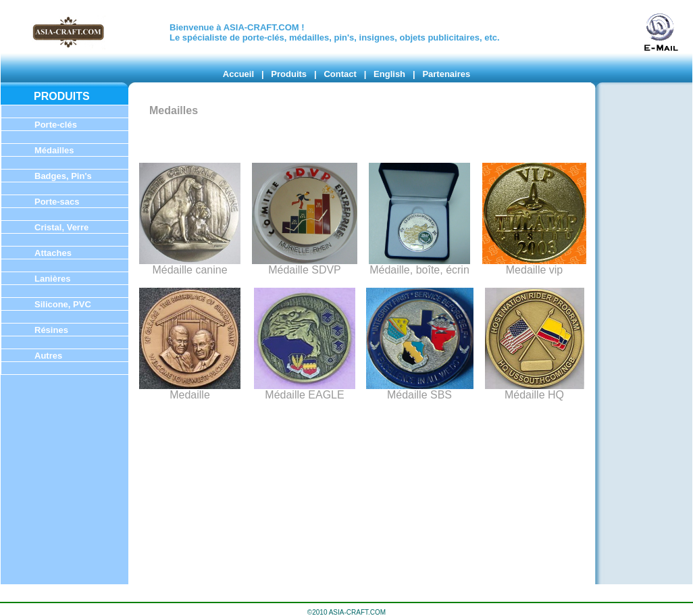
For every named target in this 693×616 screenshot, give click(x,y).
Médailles (54, 150)
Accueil (238, 74)
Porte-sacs (57, 202)
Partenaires (446, 74)
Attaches (53, 253)
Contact (340, 74)
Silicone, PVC (63, 304)
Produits (289, 74)
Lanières (52, 279)
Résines (51, 330)
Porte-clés (56, 125)
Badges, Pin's (63, 176)
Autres (48, 356)
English (389, 74)
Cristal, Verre (61, 227)
